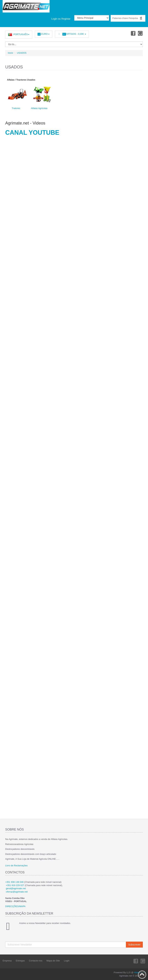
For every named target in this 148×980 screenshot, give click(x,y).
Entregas (20, 961)
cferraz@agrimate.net (17, 892)
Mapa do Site (53, 961)
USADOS (22, 53)
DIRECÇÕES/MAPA (15, 906)
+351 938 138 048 (14, 882)
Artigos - (72, 34)
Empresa (7, 961)
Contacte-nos (36, 961)
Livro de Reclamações (16, 866)
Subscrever (134, 945)
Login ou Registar (61, 19)
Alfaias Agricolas (39, 108)
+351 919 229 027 (15, 885)
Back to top (142, 975)
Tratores (16, 108)
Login (67, 961)
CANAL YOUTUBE (32, 133)
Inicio (10, 53)
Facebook (133, 33)
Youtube (140, 33)
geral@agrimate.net (16, 888)
